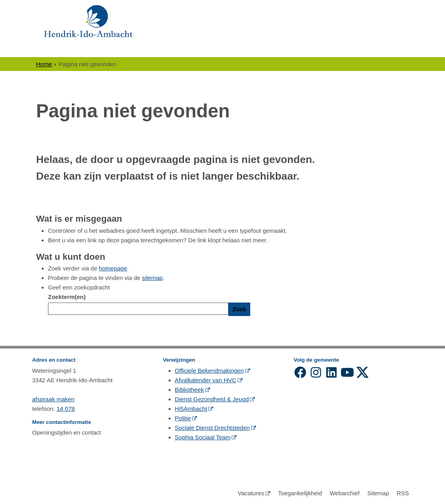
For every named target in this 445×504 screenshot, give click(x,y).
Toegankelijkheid (300, 493)
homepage (113, 268)
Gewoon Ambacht (265, 50)
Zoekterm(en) (67, 297)
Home (44, 64)
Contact (324, 50)
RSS (403, 493)
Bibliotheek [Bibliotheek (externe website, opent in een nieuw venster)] (189, 390)
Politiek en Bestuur (185, 50)
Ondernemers (112, 50)
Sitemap (378, 493)
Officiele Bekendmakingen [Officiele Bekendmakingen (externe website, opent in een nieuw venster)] (209, 371)
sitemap (152, 278)
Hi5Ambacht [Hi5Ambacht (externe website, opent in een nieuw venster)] (191, 409)
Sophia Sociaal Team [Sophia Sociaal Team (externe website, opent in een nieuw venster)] (203, 437)
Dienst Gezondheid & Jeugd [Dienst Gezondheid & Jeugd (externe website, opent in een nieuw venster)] (212, 399)
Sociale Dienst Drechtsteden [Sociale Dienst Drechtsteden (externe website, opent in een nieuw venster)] (212, 428)
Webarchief (345, 493)
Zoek (239, 309)
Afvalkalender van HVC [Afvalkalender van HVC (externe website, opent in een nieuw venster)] (206, 380)
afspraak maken (53, 399)
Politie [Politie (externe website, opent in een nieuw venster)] (183, 418)
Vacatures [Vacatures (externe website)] (251, 493)
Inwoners (57, 50)
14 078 (66, 409)
